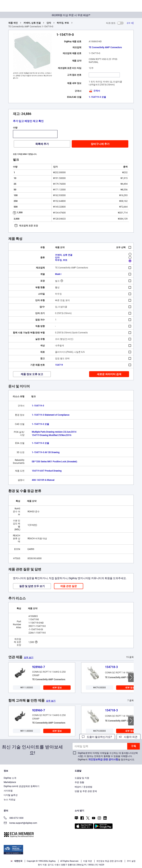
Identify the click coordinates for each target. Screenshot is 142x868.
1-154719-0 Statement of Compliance (51, 415)
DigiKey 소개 (10, 778)
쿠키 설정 (131, 861)
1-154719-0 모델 (97, 97)
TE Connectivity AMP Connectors (105, 47)
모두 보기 (29, 658)
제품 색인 (13, 23)
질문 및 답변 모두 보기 (32, 586)
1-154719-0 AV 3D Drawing (46, 452)
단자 (49, 23)
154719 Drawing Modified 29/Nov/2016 (52, 435)
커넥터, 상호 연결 (32, 23)
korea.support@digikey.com (20, 823)
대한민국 (16, 861)
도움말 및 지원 (82, 778)
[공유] (130, 23)
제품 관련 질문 (69, 586)
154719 (59, 365)
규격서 (94, 91)
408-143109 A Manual (43, 480)
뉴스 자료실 (10, 800)
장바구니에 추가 (100, 144)
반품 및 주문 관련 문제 (86, 791)
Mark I (58, 274)
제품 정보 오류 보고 (32, 374)
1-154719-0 (38, 406)
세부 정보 (57, 688)
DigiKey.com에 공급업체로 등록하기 (22, 786)
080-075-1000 (14, 818)
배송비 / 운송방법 (83, 787)
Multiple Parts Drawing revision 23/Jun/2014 (54, 432)
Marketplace (10, 782)
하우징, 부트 (63, 23)
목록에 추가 (42, 144)
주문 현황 (79, 782)
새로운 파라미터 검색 (109, 374)
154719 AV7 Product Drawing (47, 471)
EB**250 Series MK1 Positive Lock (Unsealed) (54, 462)
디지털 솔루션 (11, 795)
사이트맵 (8, 791)
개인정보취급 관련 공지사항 (103, 759)
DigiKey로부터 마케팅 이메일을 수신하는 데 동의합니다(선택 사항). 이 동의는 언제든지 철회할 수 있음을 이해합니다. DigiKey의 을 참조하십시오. (108, 756)
